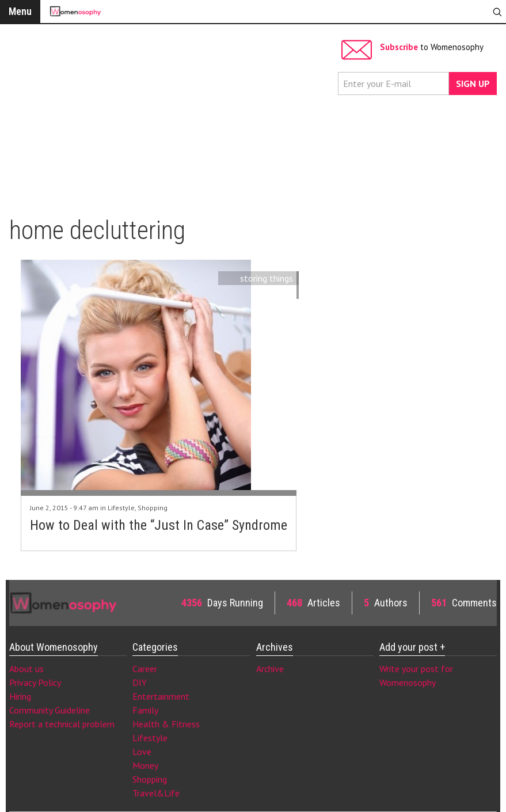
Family (145, 710)
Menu (20, 11)
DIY (140, 682)
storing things (267, 278)
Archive (270, 669)
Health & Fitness (166, 724)
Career (145, 669)
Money (145, 765)
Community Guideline (50, 710)
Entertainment (161, 696)
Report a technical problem (62, 724)
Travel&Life (156, 793)
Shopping (153, 508)
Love (142, 752)
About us (26, 669)
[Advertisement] (171, 115)
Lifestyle (121, 508)
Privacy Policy (35, 682)
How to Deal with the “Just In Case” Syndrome (159, 525)
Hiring (20, 696)
